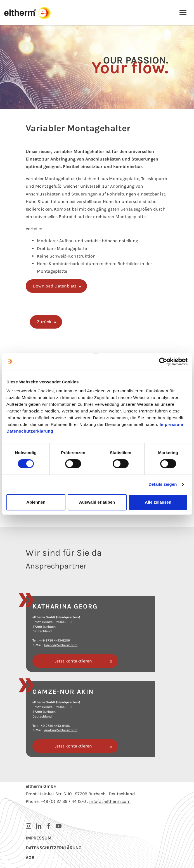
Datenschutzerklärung (30, 431)
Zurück (44, 322)
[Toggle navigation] (183, 13)
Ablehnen (36, 502)
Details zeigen (163, 484)
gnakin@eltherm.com (61, 730)
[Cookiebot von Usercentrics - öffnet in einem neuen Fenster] (163, 362)
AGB (30, 858)
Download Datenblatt (55, 286)
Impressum (171, 424)
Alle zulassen (158, 502)
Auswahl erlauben (97, 502)
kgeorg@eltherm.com (61, 645)
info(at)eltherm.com (110, 801)
